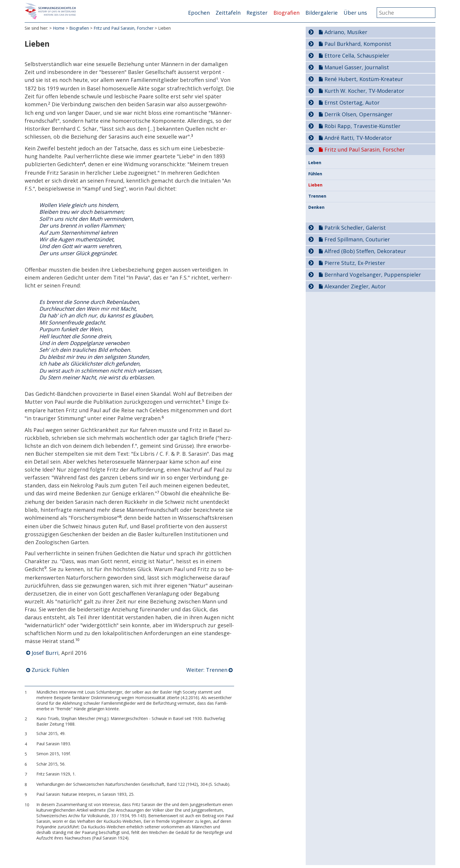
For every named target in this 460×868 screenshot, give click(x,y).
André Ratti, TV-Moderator (358, 138)
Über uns (355, 13)
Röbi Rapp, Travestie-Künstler (362, 126)
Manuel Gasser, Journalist (357, 67)
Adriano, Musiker (346, 32)
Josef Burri (45, 654)
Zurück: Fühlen (50, 671)
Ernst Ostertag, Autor (352, 102)
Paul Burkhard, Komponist (358, 44)
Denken (316, 207)
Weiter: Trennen (207, 671)
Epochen (199, 13)
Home (59, 29)
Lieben (315, 185)
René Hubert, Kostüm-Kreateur (364, 79)
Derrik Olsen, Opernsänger (358, 114)
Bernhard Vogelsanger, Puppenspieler (373, 275)
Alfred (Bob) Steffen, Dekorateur (365, 251)
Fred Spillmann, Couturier (357, 239)
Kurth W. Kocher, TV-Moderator (364, 91)
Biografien (286, 13)
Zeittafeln (228, 13)
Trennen (317, 196)
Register (257, 13)
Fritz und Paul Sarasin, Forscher (124, 29)
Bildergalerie (322, 13)
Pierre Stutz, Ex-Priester (355, 263)
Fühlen (315, 174)
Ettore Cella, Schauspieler (357, 55)
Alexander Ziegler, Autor (355, 286)
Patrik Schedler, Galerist (355, 228)
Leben (315, 163)
